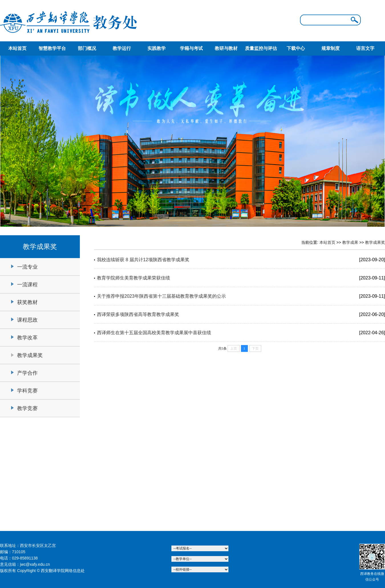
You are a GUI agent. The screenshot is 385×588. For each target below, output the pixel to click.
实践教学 (157, 48)
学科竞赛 (27, 391)
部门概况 (87, 48)
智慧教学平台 (52, 48)
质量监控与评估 (261, 48)
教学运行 (122, 48)
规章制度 (331, 48)
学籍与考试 (191, 48)
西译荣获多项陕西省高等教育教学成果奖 (138, 314)
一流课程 (27, 285)
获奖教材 (27, 302)
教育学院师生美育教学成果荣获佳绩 (133, 278)
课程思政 (27, 320)
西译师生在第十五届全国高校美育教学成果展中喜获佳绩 (154, 333)
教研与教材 (226, 48)
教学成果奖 (30, 355)
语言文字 (365, 48)
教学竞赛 (27, 408)
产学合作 (27, 373)
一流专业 (27, 267)
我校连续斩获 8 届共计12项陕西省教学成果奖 (143, 260)
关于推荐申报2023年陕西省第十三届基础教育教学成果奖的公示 (161, 296)
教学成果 (350, 242)
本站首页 (17, 48)
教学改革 (27, 338)
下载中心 (296, 48)
